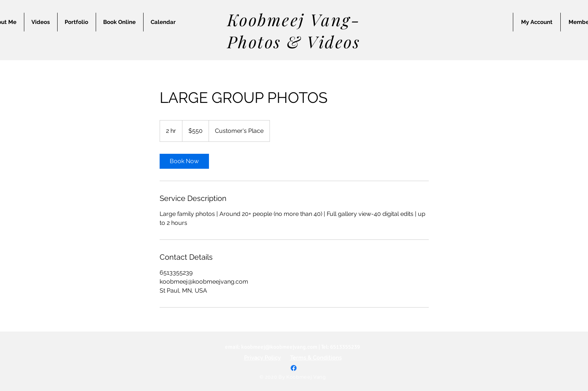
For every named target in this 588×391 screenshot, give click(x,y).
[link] (184, 161)
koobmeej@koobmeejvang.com (279, 347)
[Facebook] (294, 368)
